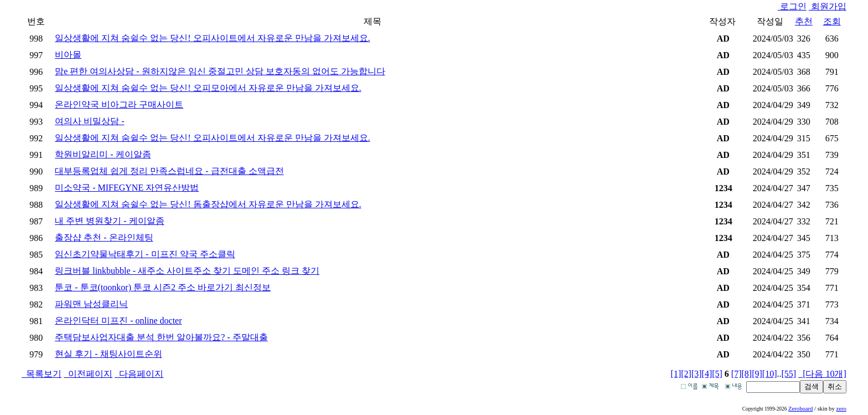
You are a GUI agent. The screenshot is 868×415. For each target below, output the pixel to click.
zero (841, 409)
